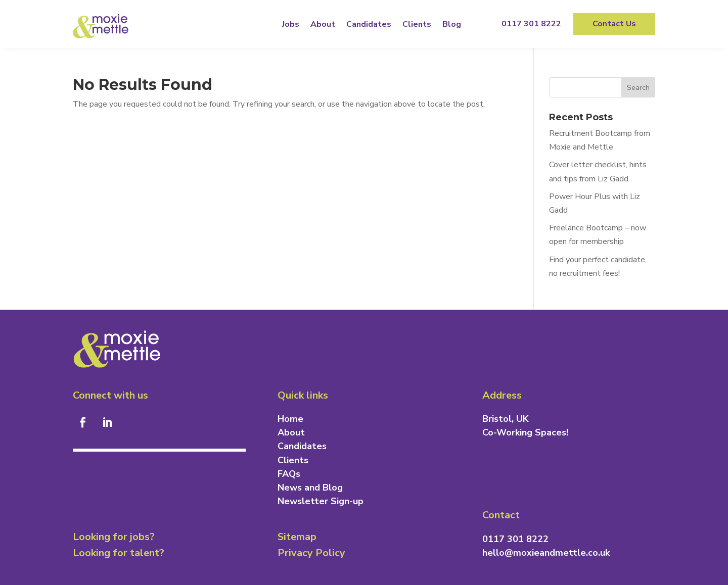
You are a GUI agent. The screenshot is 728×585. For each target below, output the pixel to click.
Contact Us (614, 24)
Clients (417, 24)
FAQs (289, 474)
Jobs (291, 24)
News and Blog (310, 487)
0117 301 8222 (531, 24)
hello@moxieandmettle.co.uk (546, 553)
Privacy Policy (311, 553)
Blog (452, 24)
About (323, 24)
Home (290, 419)
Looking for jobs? (114, 537)
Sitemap (297, 537)
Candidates (369, 24)
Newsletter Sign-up (321, 501)
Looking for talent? (119, 553)
